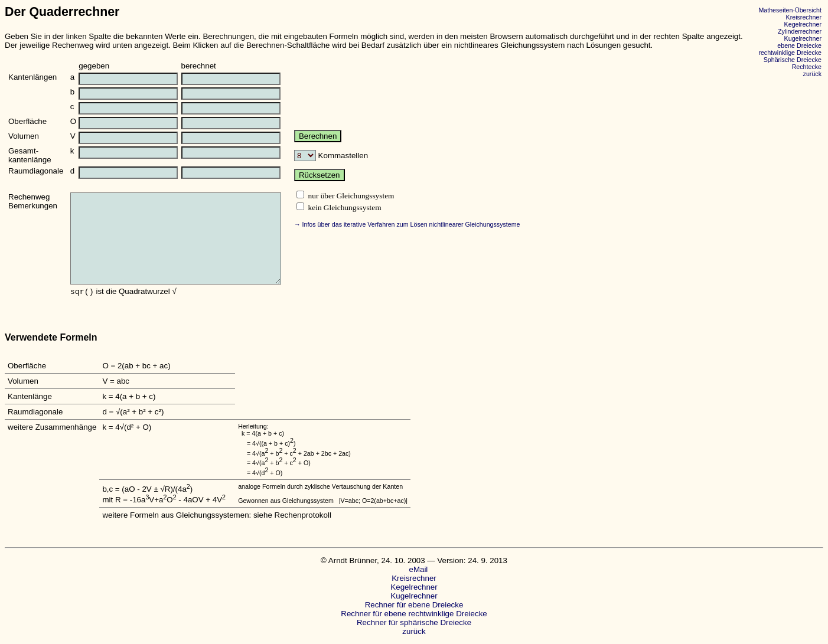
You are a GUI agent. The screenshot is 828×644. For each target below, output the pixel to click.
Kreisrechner (804, 17)
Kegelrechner (803, 24)
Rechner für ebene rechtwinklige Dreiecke (414, 614)
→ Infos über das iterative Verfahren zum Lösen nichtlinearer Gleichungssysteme (407, 224)
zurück (812, 74)
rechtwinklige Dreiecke (790, 53)
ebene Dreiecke (799, 45)
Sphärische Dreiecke (793, 60)
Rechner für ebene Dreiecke (414, 605)
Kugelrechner (803, 38)
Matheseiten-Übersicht (790, 10)
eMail (414, 569)
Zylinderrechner (800, 31)
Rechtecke (807, 67)
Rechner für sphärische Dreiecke (414, 622)
